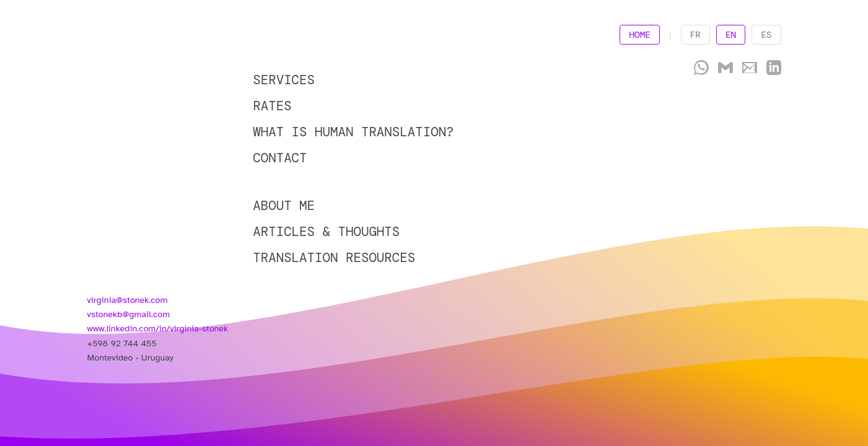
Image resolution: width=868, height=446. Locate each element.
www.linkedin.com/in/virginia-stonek (158, 328)
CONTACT (280, 158)
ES (766, 35)
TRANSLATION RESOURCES (334, 257)
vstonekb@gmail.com (129, 314)
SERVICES (284, 80)
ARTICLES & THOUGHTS (326, 231)
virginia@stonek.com (128, 300)
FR (695, 35)
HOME (640, 35)
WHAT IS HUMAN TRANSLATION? (353, 132)
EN (731, 35)
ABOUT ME (284, 205)
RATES (272, 106)
